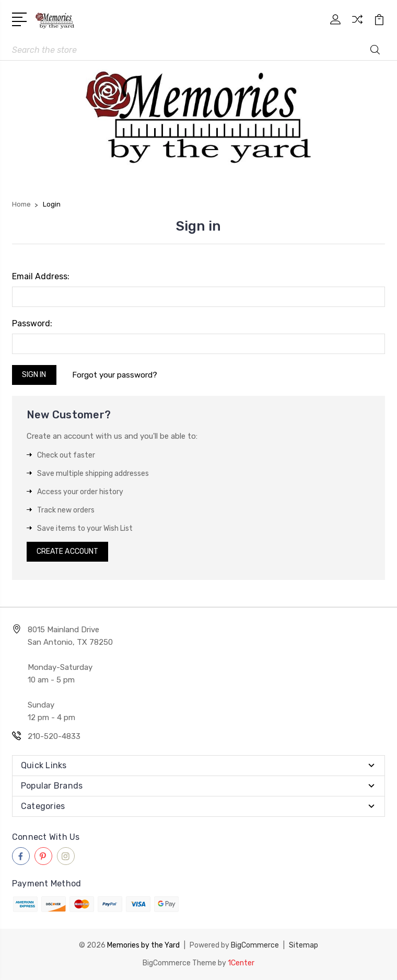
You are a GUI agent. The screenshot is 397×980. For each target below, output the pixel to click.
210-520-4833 (54, 736)
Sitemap (303, 945)
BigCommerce (255, 945)
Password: (32, 323)
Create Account (67, 551)
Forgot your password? (115, 375)
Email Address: (41, 276)
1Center (241, 963)
